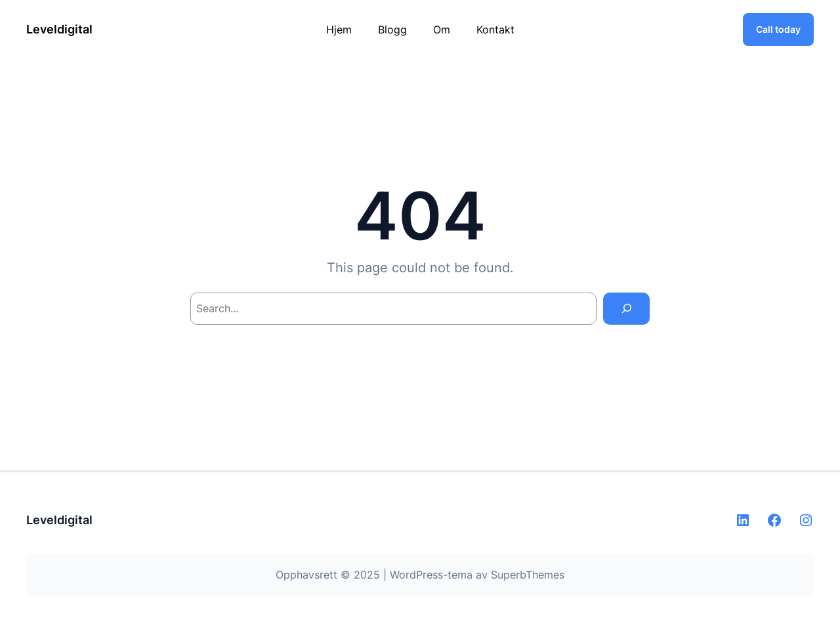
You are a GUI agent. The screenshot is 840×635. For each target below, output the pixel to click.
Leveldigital (59, 29)
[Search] (626, 309)
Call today (778, 29)
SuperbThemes (528, 575)
